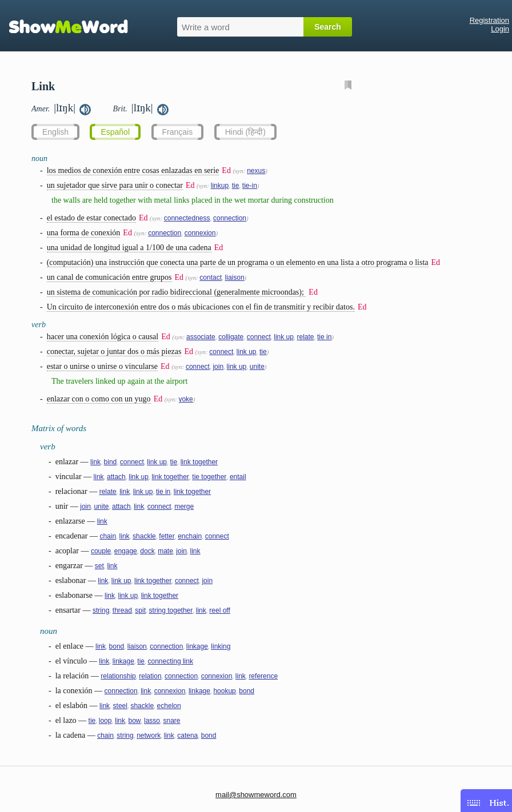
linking (221, 646)
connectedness (187, 218)
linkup (220, 186)
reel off (219, 610)
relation (150, 676)
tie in (324, 337)
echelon (169, 706)
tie (236, 186)
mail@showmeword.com (256, 795)
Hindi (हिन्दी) (245, 132)
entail (238, 477)
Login (500, 29)
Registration (489, 20)
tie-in (250, 186)
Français (178, 132)
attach (116, 477)
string (101, 610)
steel (120, 706)
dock (147, 551)
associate (201, 337)
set (99, 566)
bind (111, 462)
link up (284, 337)
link (95, 462)
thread (122, 610)
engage (126, 551)
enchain (190, 536)
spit (140, 610)
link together (199, 462)
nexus (256, 171)
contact (211, 278)
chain (108, 536)
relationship (118, 676)
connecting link (171, 661)
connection (230, 218)
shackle (144, 536)
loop (105, 721)
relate (305, 337)
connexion (200, 233)
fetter (167, 536)
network (149, 735)
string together (171, 610)
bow (134, 721)
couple (101, 551)
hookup (224, 691)
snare (172, 721)
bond (117, 646)
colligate (231, 337)
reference (263, 676)
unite (257, 367)
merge (184, 507)
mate (165, 551)
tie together (209, 477)
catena (187, 735)
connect (259, 337)
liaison (235, 278)
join (218, 367)
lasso (152, 721)
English (55, 132)
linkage (197, 646)
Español (115, 132)
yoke (185, 399)
